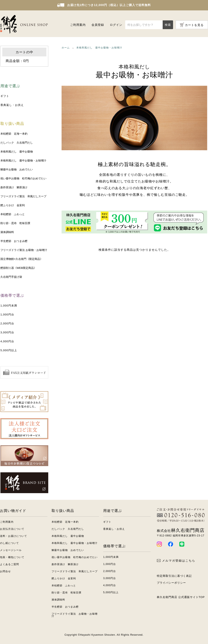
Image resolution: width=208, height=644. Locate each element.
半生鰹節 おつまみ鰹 (14, 241)
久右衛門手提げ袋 (11, 277)
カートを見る (194, 25)
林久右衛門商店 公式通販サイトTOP (181, 597)
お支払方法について (12, 529)
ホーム (66, 48)
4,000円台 (7, 341)
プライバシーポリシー (171, 583)
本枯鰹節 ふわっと (13, 214)
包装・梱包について (12, 557)
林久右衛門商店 (181, 530)
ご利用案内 (78, 25)
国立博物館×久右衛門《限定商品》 (22, 259)
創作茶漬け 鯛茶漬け (14, 187)
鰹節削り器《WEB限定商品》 (18, 268)
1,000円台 (7, 315)
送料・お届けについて (14, 536)
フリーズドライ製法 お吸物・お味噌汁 (24, 250)
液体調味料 (7, 232)
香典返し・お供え (12, 105)
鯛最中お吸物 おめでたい (17, 169)
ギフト (5, 96)
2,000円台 (7, 323)
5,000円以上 (9, 350)
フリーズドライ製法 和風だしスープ (23, 196)
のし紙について (9, 543)
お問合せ (5, 571)
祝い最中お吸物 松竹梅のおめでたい (23, 178)
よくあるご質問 (9, 564)
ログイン (116, 25)
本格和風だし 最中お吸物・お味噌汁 (23, 161)
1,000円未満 (9, 306)
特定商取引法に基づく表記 (174, 576)
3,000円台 (7, 332)
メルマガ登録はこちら (176, 561)
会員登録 (98, 25)
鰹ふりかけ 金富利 (13, 205)
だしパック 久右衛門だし (17, 143)
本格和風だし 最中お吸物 (17, 152)
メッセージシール (11, 550)
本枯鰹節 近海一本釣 (14, 134)
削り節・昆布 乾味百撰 (15, 223)
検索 (168, 25)
